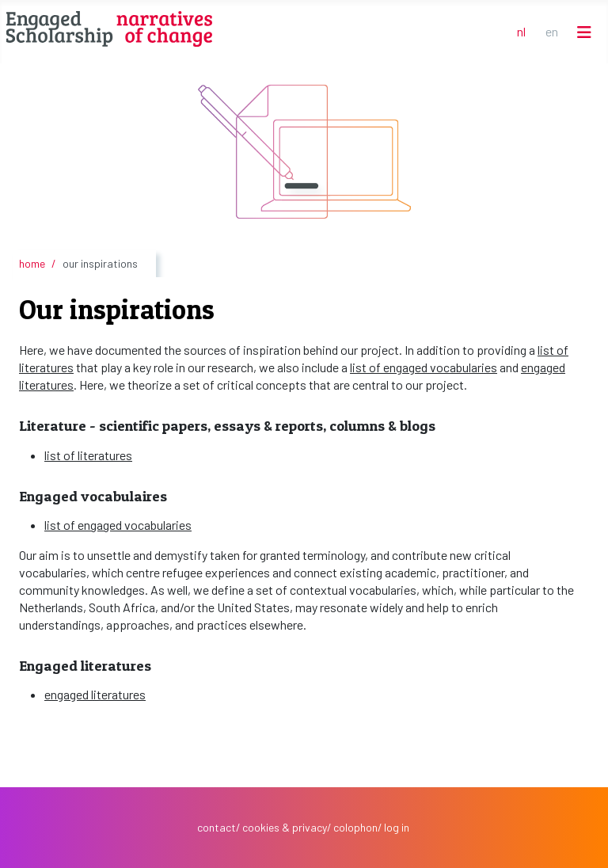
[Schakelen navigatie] (584, 32)
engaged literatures (95, 694)
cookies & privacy (285, 827)
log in (397, 827)
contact (217, 827)
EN (552, 31)
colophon (355, 827)
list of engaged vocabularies (424, 367)
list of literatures (88, 455)
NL (521, 31)
